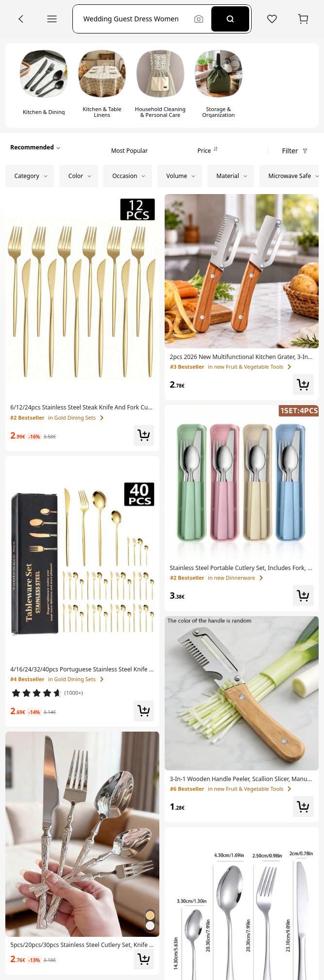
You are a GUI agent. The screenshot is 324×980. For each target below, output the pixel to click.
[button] (136, 19)
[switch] (44, 85)
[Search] (230, 19)
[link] (82, 408)
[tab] (129, 147)
